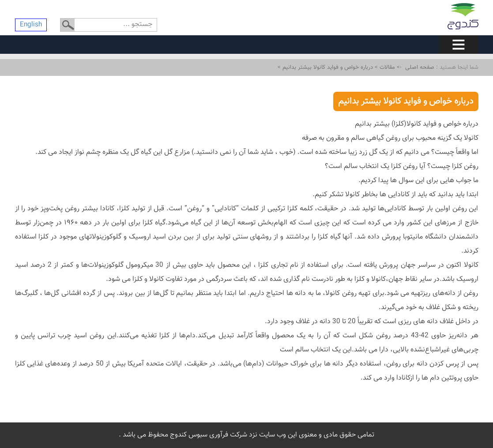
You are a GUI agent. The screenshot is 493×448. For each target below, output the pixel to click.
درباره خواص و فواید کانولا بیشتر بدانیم (327, 67)
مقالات (386, 67)
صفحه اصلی (420, 67)
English (31, 25)
